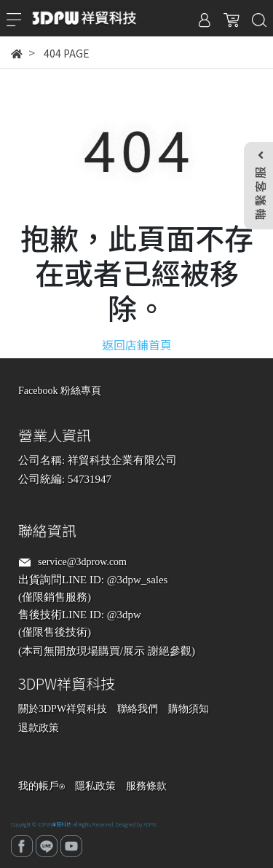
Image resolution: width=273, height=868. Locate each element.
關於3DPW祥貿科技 (63, 709)
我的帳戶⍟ (41, 786)
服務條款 (146, 786)
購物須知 (189, 709)
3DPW (150, 824)
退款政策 (39, 728)
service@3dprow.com (82, 562)
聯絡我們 (138, 709)
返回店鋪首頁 (137, 344)
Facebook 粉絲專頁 (60, 391)
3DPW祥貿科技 (55, 824)
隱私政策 (95, 786)
